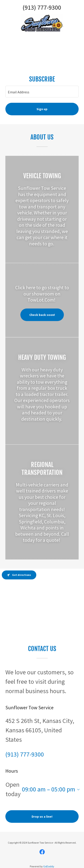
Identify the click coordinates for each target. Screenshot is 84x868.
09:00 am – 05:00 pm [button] (49, 789)
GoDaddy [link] (49, 866)
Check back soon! (42, 315)
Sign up (42, 109)
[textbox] (42, 92)
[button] (78, 790)
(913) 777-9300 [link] (42, 7)
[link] (42, 23)
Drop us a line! (42, 817)
